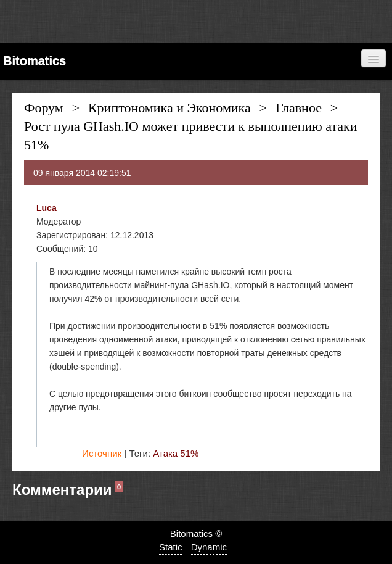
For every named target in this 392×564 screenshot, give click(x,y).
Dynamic (209, 547)
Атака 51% (176, 453)
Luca (47, 208)
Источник (102, 453)
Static (171, 547)
